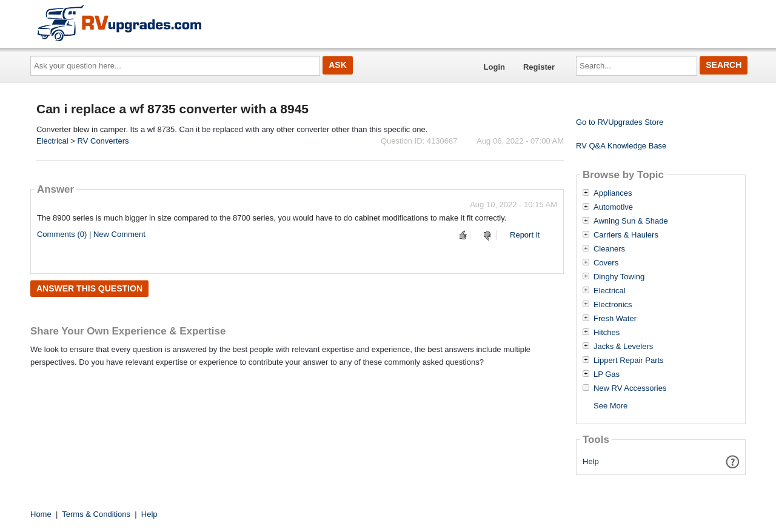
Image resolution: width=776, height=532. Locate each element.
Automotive (613, 207)
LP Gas (607, 374)
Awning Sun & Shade (631, 221)
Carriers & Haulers (626, 235)
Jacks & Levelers (623, 347)
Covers (606, 263)
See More (610, 406)
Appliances (613, 193)
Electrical (52, 141)
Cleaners (609, 249)
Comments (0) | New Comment (91, 234)
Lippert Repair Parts (629, 361)
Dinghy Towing (619, 277)
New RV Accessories (630, 388)
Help (591, 461)
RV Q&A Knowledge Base (621, 146)
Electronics (613, 305)
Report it (525, 235)
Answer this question (89, 288)
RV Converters (103, 141)
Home (41, 514)
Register (539, 67)
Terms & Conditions (96, 514)
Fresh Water (615, 319)
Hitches (607, 333)
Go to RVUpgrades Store (620, 122)
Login (494, 67)
